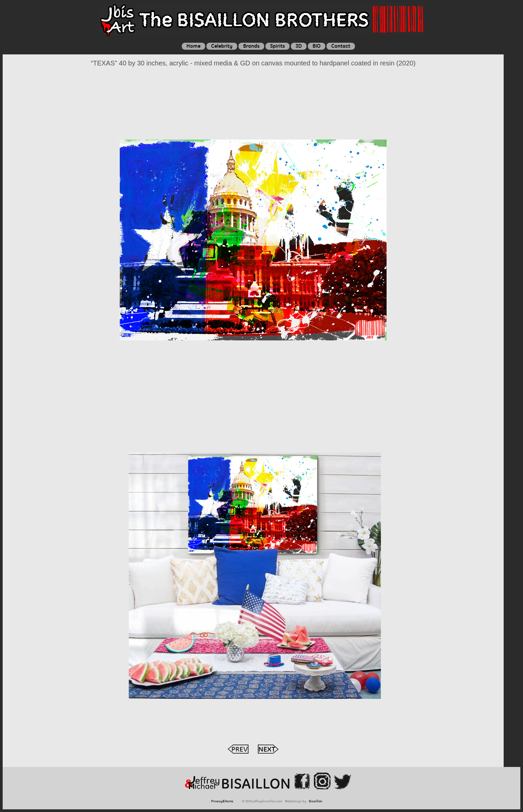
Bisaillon (316, 801)
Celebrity (222, 46)
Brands (251, 46)
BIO (317, 46)
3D (299, 46)
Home (193, 46)
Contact (341, 46)
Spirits (278, 46)
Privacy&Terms (223, 801)
